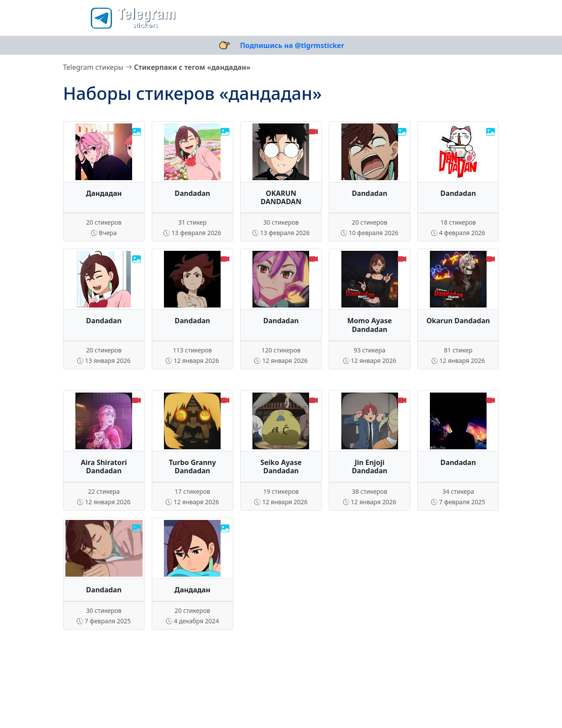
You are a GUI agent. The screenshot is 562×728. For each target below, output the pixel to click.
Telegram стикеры (93, 67)
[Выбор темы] (483, 18)
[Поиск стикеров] (456, 18)
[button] (74, 18)
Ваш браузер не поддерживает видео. (281, 152)
